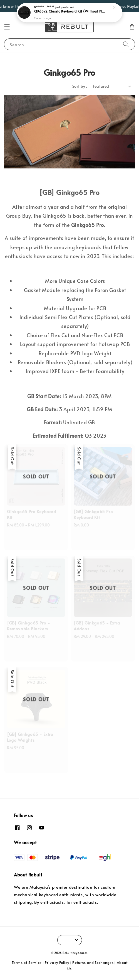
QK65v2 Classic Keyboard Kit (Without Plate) (70, 11)
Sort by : (80, 86)
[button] (7, 27)
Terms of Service (27, 962)
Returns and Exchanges (93, 962)
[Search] (126, 44)
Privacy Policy (57, 962)
